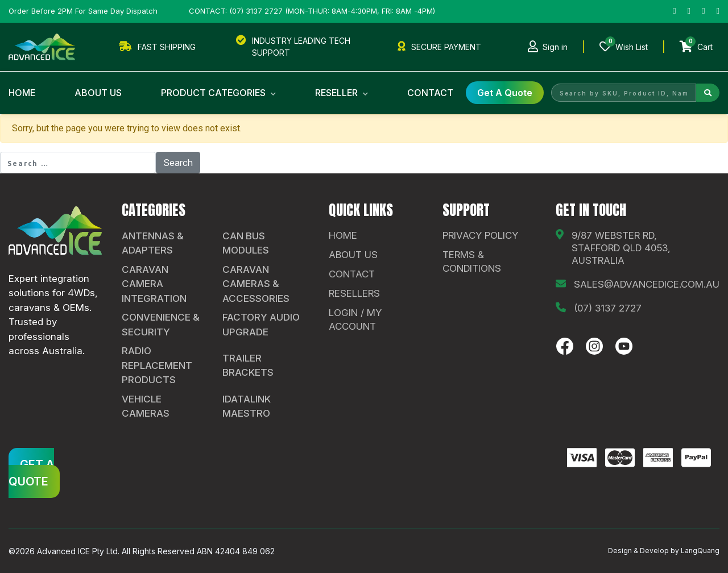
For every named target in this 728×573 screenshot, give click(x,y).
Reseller (342, 93)
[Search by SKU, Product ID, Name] (624, 93)
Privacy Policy (480, 235)
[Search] (708, 93)
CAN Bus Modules (246, 243)
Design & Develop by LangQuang (664, 551)
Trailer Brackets (248, 366)
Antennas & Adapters (153, 243)
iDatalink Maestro (247, 406)
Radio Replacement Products (157, 365)
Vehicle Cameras (146, 406)
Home (22, 93)
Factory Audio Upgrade (261, 325)
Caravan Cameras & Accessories (256, 284)
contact (352, 274)
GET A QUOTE (31, 473)
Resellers (354, 293)
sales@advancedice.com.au (647, 284)
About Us (98, 93)
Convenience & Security (161, 325)
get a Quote (505, 93)
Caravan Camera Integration (154, 284)
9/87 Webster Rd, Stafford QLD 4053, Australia (621, 248)
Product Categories (218, 93)
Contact (430, 93)
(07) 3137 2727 (608, 308)
